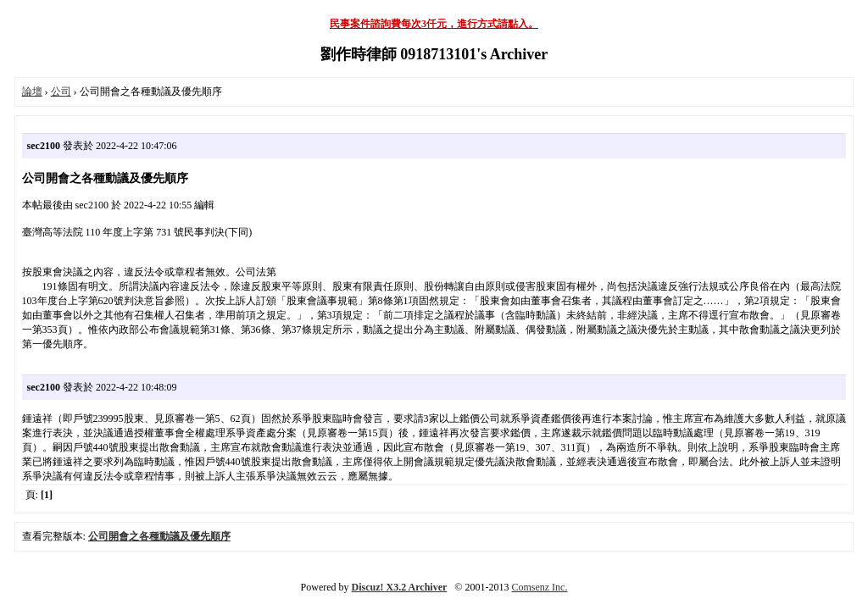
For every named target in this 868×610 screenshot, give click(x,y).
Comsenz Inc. (539, 587)
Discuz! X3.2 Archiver (400, 587)
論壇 (32, 91)
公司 (61, 91)
